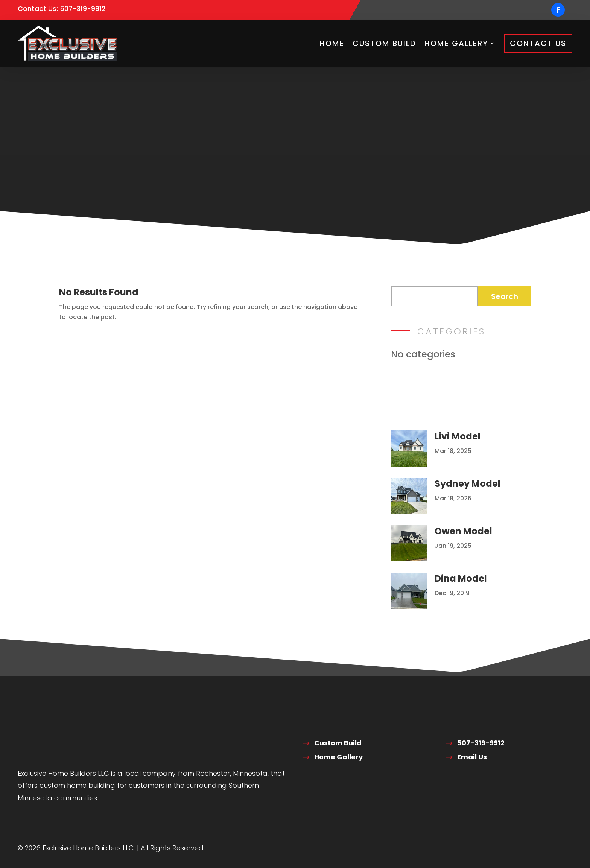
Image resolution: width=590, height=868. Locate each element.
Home (332, 43)
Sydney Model (468, 483)
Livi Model (458, 435)
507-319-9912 (83, 8)
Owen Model (463, 530)
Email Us (472, 756)
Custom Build (384, 43)
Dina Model (461, 577)
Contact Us (538, 43)
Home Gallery (456, 43)
